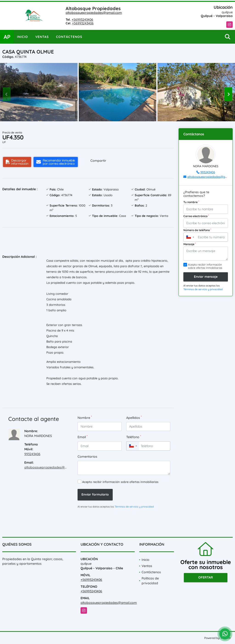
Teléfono (134, 437)
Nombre (85, 418)
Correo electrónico (196, 216)
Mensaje (190, 244)
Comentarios (87, 457)
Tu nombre (191, 202)
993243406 (32, 454)
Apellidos (134, 418)
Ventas (42, 37)
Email (83, 437)
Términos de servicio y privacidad (134, 507)
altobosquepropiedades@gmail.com (94, 13)
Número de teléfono (197, 230)
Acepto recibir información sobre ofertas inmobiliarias (120, 482)
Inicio (22, 37)
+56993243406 (82, 20)
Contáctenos (69, 37)
